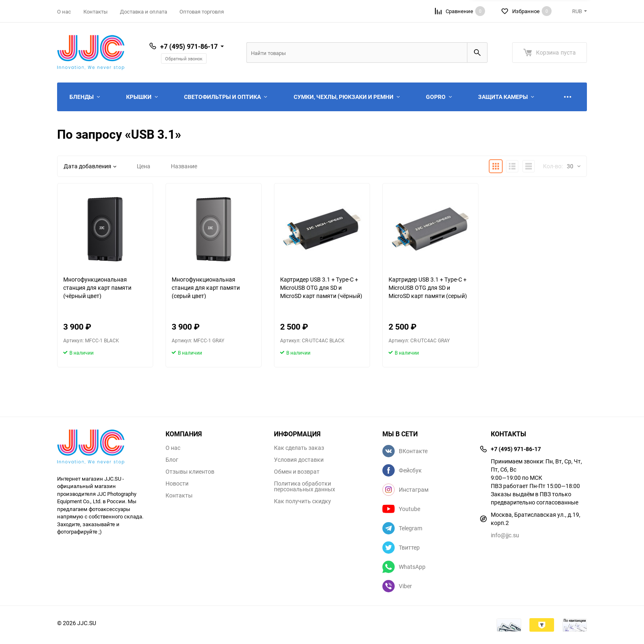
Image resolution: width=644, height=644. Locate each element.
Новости (177, 484)
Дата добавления (90, 166)
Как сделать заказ (299, 448)
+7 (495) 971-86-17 (189, 46)
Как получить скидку (302, 501)
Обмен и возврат (297, 472)
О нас (64, 11)
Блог (172, 460)
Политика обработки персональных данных (305, 486)
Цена (144, 166)
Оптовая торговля (202, 11)
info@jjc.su (505, 535)
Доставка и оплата (144, 11)
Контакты (95, 11)
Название (184, 166)
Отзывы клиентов (190, 472)
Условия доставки (299, 460)
